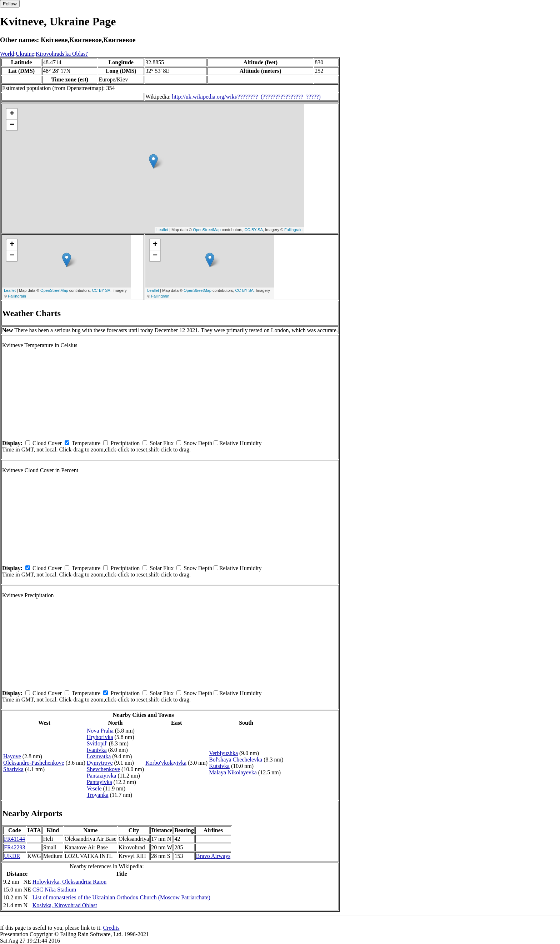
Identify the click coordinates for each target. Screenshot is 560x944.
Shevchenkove (103, 769)
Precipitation (125, 443)
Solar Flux (162, 443)
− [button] (12, 125)
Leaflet (162, 230)
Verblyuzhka (223, 753)
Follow (10, 4)
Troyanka (98, 795)
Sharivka (13, 769)
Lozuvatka (99, 756)
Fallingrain (293, 230)
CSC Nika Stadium (54, 890)
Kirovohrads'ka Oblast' (62, 54)
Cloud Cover (47, 443)
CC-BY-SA (254, 230)
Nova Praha (100, 731)
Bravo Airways (213, 856)
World (7, 54)
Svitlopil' (97, 743)
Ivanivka (97, 750)
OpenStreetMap (207, 230)
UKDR (12, 856)
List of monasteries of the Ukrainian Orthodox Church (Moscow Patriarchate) (121, 897)
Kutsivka (219, 766)
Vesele (94, 788)
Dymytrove (100, 763)
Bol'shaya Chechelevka (236, 760)
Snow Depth (198, 443)
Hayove (12, 756)
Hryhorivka (100, 737)
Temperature (86, 443)
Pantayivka (99, 782)
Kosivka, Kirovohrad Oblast (65, 905)
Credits (111, 928)
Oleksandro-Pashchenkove (34, 763)
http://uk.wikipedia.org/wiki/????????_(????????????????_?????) (246, 97)
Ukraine (25, 54)
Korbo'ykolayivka (166, 763)
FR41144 (14, 839)
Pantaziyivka (102, 776)
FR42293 (15, 847)
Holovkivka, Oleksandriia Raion (70, 882)
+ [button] (12, 114)
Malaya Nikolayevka (233, 772)
